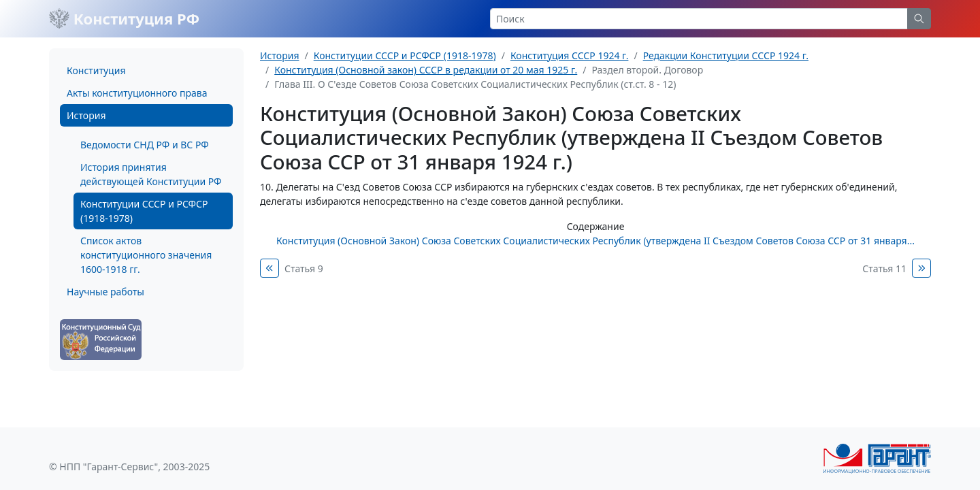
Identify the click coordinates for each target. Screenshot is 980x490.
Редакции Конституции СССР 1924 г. (726, 55)
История (86, 115)
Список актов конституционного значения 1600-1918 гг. (146, 255)
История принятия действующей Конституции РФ (151, 174)
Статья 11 (884, 268)
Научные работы (105, 292)
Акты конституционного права (137, 93)
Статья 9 (304, 268)
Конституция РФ (124, 18)
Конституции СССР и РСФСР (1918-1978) (144, 211)
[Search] (699, 19)
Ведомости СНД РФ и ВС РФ (145, 145)
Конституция (96, 70)
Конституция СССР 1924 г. (570, 55)
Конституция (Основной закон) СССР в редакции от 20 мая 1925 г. (426, 70)
